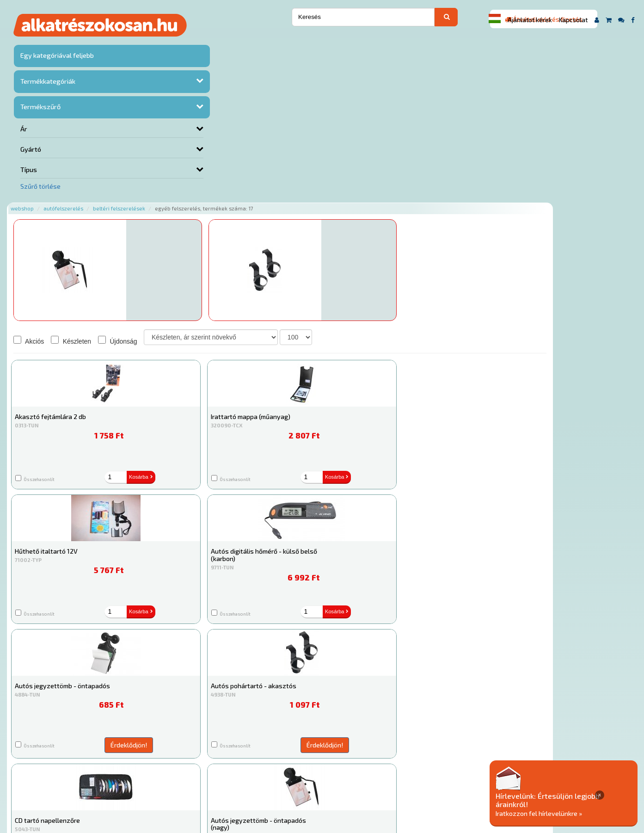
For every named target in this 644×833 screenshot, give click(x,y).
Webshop (127, 43)
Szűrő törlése (40, 186)
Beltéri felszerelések (224, 43)
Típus (29, 169)
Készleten (176, 175)
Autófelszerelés (168, 43)
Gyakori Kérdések (296, 777)
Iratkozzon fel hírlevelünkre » (573, 813)
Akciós (134, 175)
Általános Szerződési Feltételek (377, 777)
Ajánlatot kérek (530, 20)
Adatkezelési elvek (462, 777)
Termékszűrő (40, 108)
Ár (24, 129)
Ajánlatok (135, 777)
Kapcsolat (573, 20)
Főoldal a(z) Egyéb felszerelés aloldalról (178, 747)
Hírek (193, 777)
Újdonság (223, 175)
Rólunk (168, 777)
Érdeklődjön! (193, 142)
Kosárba (506, 143)
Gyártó (31, 149)
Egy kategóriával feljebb (56, 57)
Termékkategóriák (47, 83)
